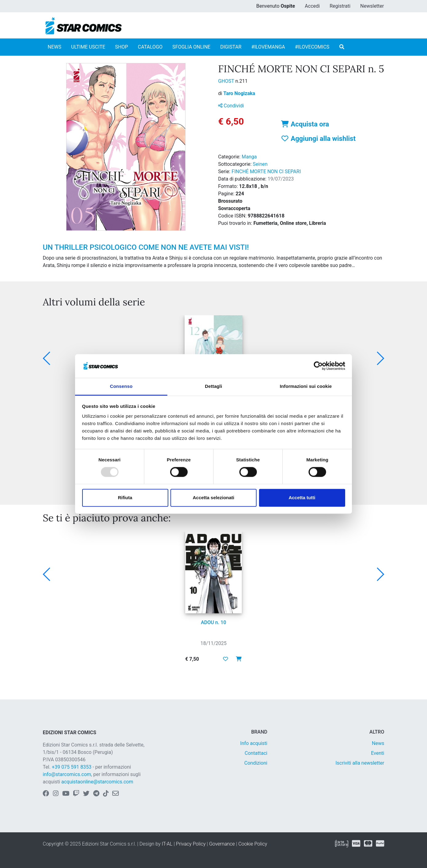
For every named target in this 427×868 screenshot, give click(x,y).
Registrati (340, 6)
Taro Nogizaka (239, 93)
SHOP (122, 47)
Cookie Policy (253, 844)
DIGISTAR (231, 47)
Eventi (378, 753)
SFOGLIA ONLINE (191, 47)
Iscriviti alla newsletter (360, 763)
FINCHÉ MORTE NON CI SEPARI (266, 171)
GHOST (227, 81)
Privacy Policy (191, 844)
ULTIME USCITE (88, 47)
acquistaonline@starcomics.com (97, 782)
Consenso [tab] (121, 386)
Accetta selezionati (213, 498)
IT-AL (167, 844)
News (378, 743)
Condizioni (256, 763)
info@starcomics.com (67, 774)
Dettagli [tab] (213, 386)
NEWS (54, 47)
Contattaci (256, 753)
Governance (222, 844)
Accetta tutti (302, 498)
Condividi (231, 106)
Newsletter (372, 6)
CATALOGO (150, 47)
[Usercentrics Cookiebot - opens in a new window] (318, 366)
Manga (249, 157)
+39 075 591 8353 (72, 767)
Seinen (260, 164)
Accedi (312, 6)
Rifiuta (125, 498)
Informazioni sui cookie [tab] (306, 386)
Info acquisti (254, 743)
